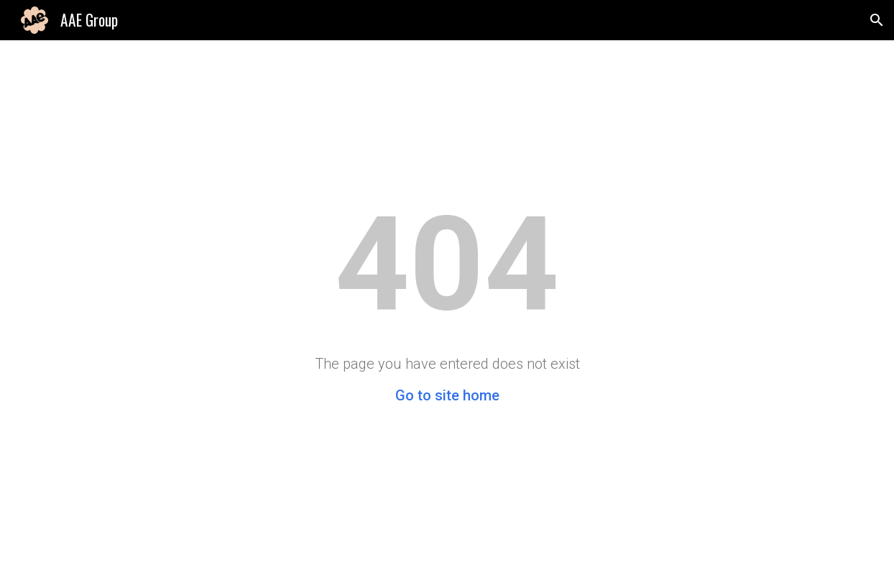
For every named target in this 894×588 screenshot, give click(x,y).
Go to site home (447, 395)
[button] (877, 20)
